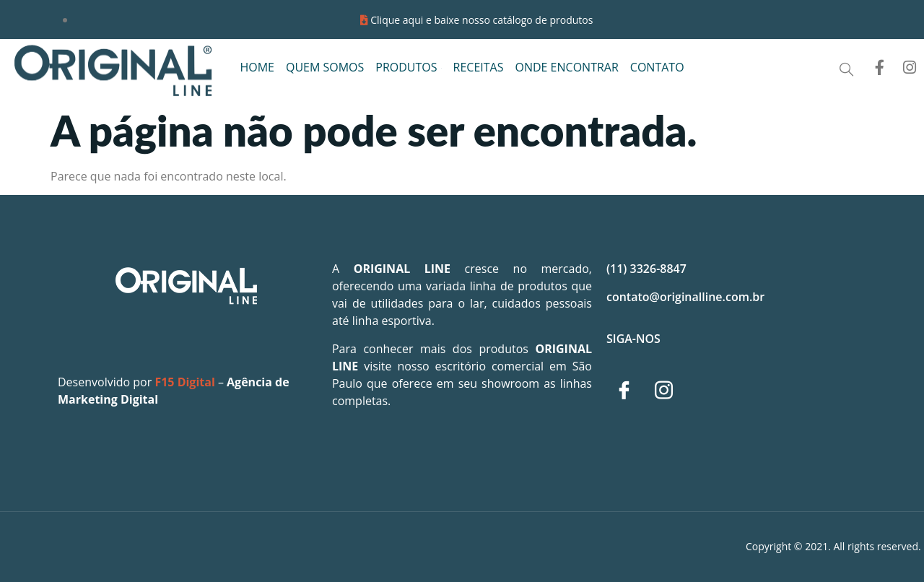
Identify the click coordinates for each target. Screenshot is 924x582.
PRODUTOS (408, 67)
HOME (257, 67)
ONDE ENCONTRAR (566, 67)
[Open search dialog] (846, 70)
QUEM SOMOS (325, 67)
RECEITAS (479, 67)
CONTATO (657, 67)
